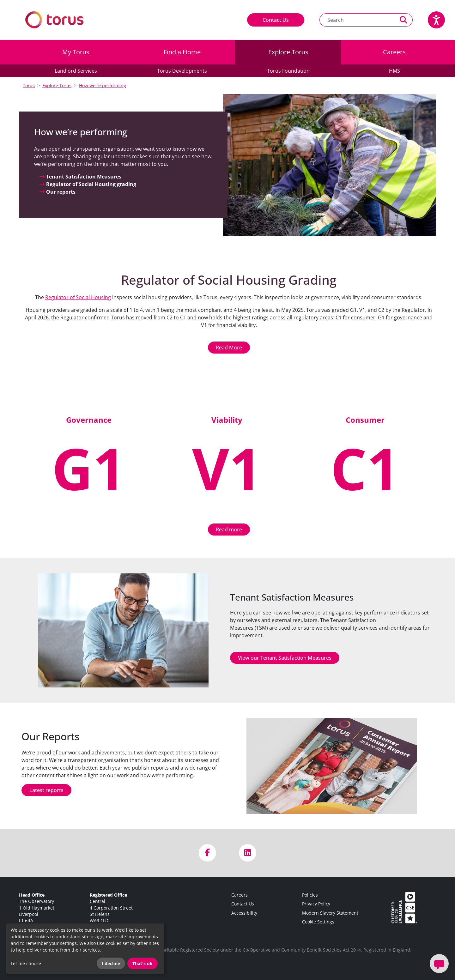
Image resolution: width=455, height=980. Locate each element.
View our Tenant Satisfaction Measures (285, 658)
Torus (29, 85)
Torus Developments (182, 71)
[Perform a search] (404, 20)
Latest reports (46, 790)
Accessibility (244, 913)
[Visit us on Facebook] (207, 853)
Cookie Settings (318, 922)
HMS (394, 71)
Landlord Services (76, 71)
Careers (394, 52)
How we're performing (103, 85)
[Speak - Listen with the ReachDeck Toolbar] (436, 20)
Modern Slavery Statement (330, 913)
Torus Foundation (288, 71)
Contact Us (276, 20)
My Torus (76, 52)
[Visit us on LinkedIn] (248, 853)
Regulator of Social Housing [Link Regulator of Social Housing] (78, 297)
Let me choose (26, 963)
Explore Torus (288, 52)
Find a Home (182, 52)
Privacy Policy (316, 904)
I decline (111, 963)
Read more (229, 529)
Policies (310, 895)
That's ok (143, 963)
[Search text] (357, 20)
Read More (229, 348)
